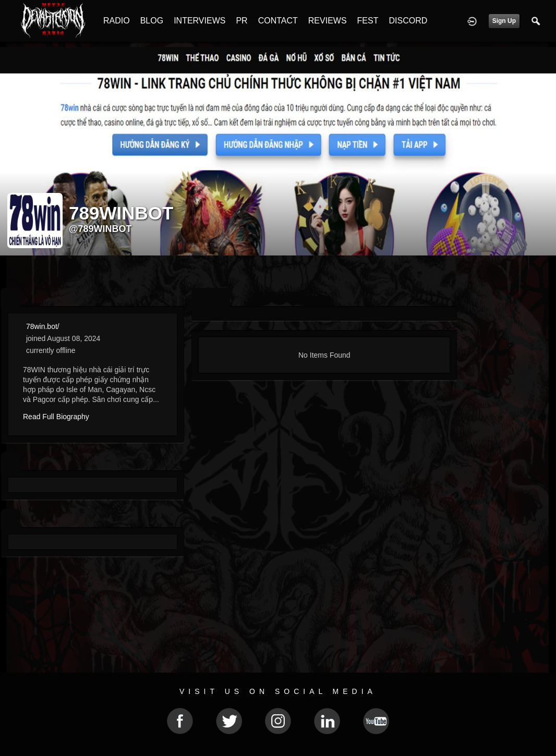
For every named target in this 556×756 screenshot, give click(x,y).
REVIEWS (328, 21)
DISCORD (408, 21)
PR (241, 21)
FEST (368, 21)
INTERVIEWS (200, 21)
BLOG (152, 21)
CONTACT (278, 21)
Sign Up (504, 21)
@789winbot (100, 229)
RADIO (117, 21)
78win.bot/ (43, 326)
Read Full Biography (56, 417)
